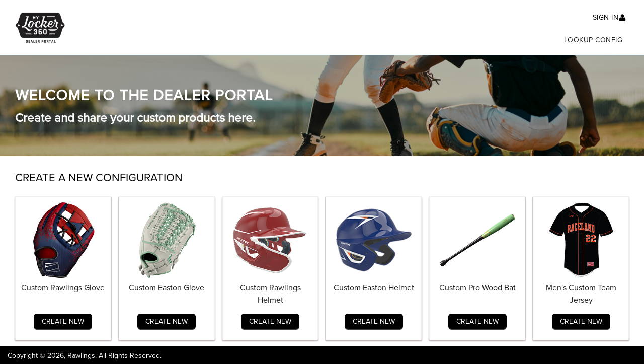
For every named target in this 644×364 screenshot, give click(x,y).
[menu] (351, 38)
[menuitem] (593, 38)
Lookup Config (593, 40)
